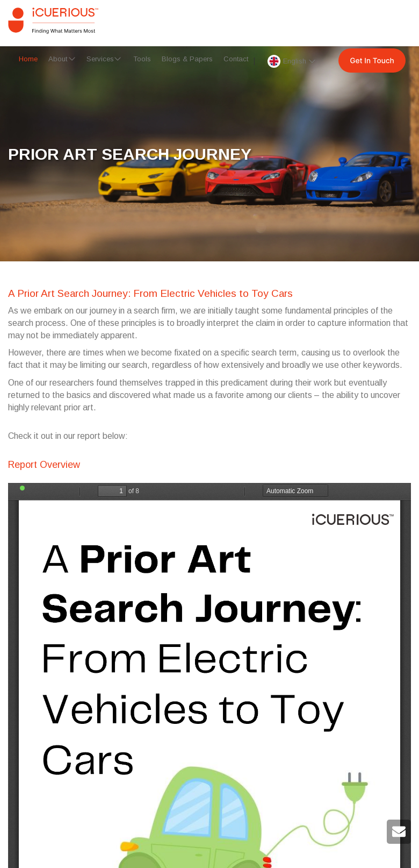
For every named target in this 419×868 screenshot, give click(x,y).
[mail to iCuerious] (399, 835)
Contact (236, 59)
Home (28, 59)
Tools (142, 59)
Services (100, 59)
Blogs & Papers (187, 59)
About (58, 59)
